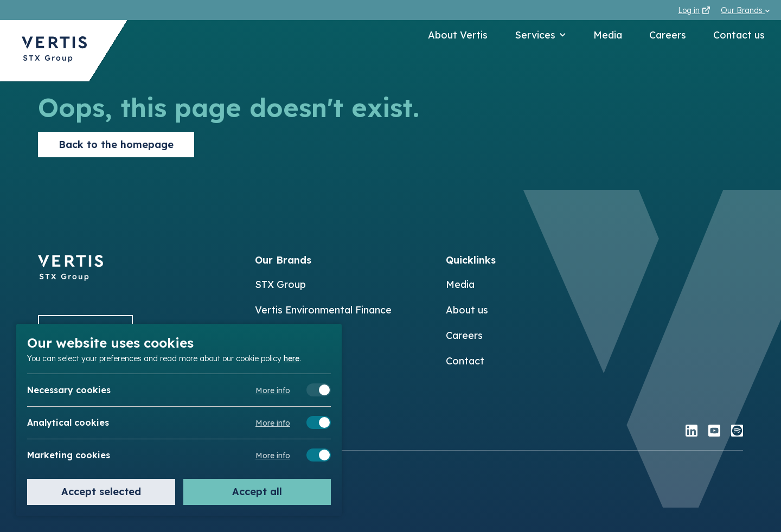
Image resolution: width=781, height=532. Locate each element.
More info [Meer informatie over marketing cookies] (273, 456)
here (292, 358)
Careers (668, 35)
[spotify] (737, 432)
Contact (465, 361)
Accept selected (101, 492)
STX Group (280, 284)
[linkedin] (692, 432)
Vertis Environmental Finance (323, 310)
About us (467, 310)
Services (540, 35)
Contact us (739, 35)
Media (608, 35)
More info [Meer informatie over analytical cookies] (273, 423)
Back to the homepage (116, 145)
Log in (694, 10)
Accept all (257, 492)
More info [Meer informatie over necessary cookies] (273, 390)
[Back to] (71, 277)
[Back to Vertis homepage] (54, 51)
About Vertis (458, 35)
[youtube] (714, 432)
